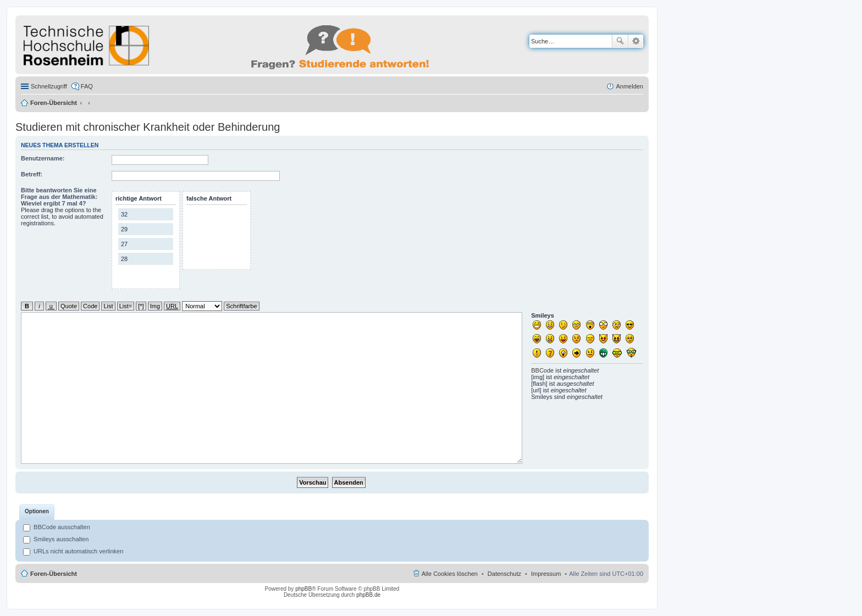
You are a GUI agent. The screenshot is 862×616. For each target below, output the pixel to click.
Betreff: (32, 174)
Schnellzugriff (49, 86)
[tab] (37, 512)
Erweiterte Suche (636, 41)
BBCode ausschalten (57, 527)
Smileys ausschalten (56, 539)
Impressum (546, 574)
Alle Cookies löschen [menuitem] (450, 574)
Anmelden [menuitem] (629, 86)
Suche (620, 41)
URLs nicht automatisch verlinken (73, 551)
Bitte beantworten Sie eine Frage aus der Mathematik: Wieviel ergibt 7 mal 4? (59, 197)
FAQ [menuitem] (87, 86)
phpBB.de (368, 595)
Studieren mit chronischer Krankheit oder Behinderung (148, 127)
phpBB (303, 589)
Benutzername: (43, 158)
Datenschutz (504, 574)
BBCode (542, 370)
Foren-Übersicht (54, 103)
